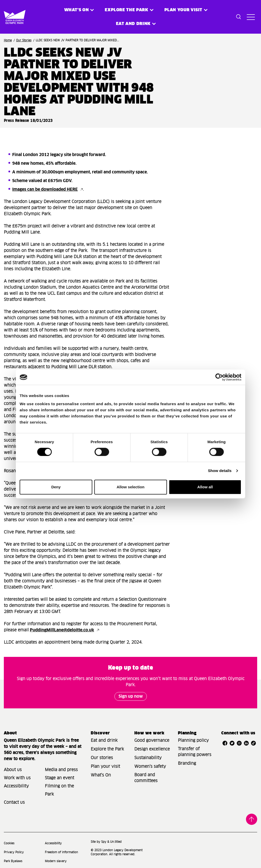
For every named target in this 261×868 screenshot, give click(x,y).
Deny (56, 487)
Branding (187, 763)
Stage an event (60, 778)
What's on (77, 10)
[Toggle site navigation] (251, 17)
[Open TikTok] (254, 743)
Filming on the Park (59, 790)
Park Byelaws (13, 861)
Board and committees (146, 778)
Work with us (17, 778)
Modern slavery (56, 861)
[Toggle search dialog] (239, 17)
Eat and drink (104, 741)
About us (13, 770)
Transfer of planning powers (195, 752)
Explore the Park (126, 10)
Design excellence (152, 749)
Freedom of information (61, 852)
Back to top (252, 819)
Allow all (205, 487)
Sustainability (148, 758)
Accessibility (16, 786)
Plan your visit (184, 10)
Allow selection (130, 487)
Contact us (14, 802)
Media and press (61, 770)
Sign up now (131, 696)
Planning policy (193, 741)
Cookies (9, 843)
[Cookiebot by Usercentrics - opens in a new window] (219, 377)
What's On (101, 775)
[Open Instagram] (239, 743)
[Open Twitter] (232, 743)
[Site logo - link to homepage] (10, 17)
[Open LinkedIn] (246, 743)
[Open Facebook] (225, 743)
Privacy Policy (14, 852)
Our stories (102, 758)
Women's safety (150, 767)
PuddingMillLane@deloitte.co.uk (62, 630)
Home (8, 40)
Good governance (152, 741)
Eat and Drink (133, 24)
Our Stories (24, 40)
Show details (220, 471)
